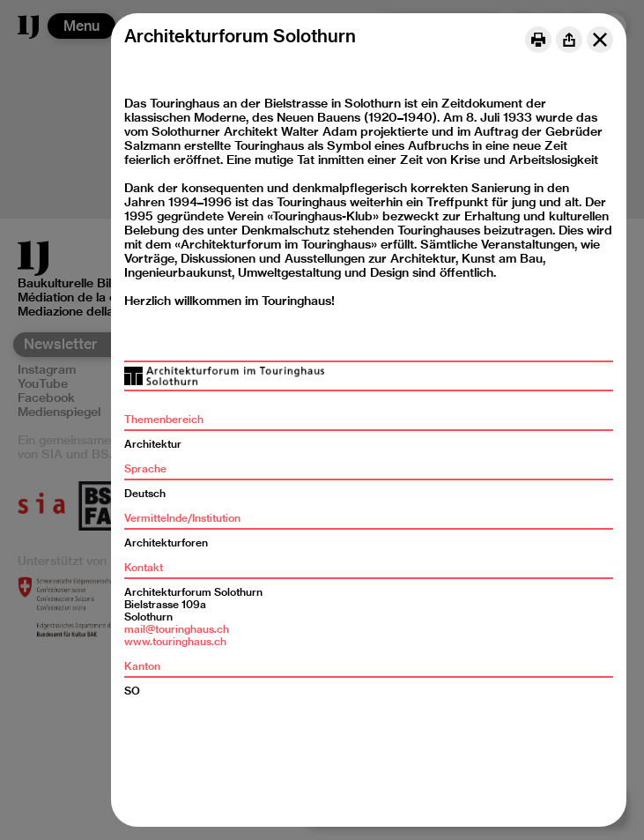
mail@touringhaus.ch (177, 629)
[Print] (538, 40)
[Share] (569, 40)
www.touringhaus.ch (175, 641)
